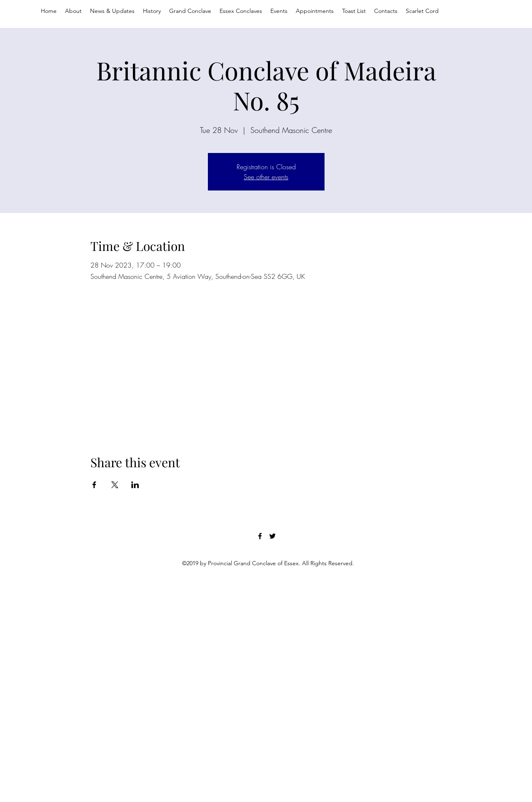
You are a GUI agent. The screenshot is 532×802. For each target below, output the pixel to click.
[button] (315, 11)
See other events (266, 177)
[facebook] (260, 536)
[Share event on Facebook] (94, 485)
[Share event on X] (115, 485)
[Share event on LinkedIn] (135, 485)
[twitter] (272, 536)
